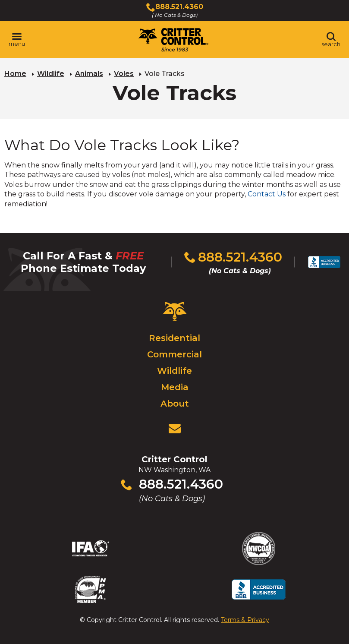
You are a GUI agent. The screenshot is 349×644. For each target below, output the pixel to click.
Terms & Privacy (245, 620)
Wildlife (51, 74)
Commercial (174, 354)
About (175, 404)
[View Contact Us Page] (175, 429)
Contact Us (267, 194)
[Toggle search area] (331, 40)
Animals (89, 74)
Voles (124, 74)
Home (15, 74)
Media (175, 387)
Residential (174, 338)
